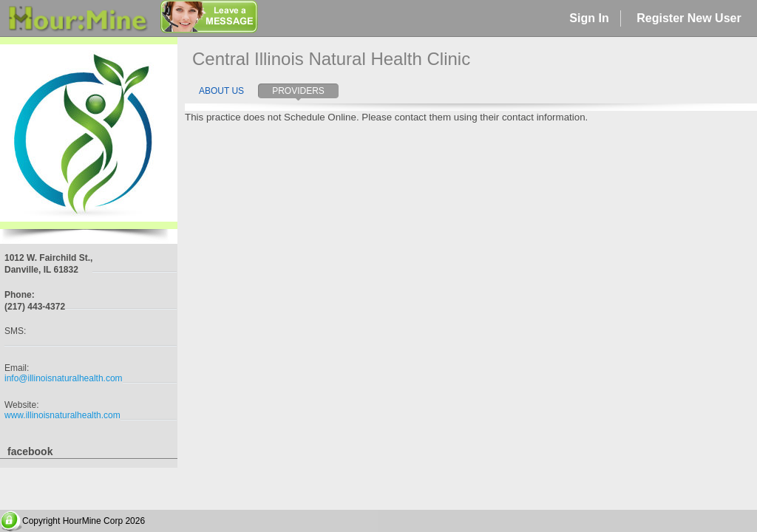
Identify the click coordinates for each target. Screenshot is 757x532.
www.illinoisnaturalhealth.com (62, 415)
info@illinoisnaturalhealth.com (64, 378)
